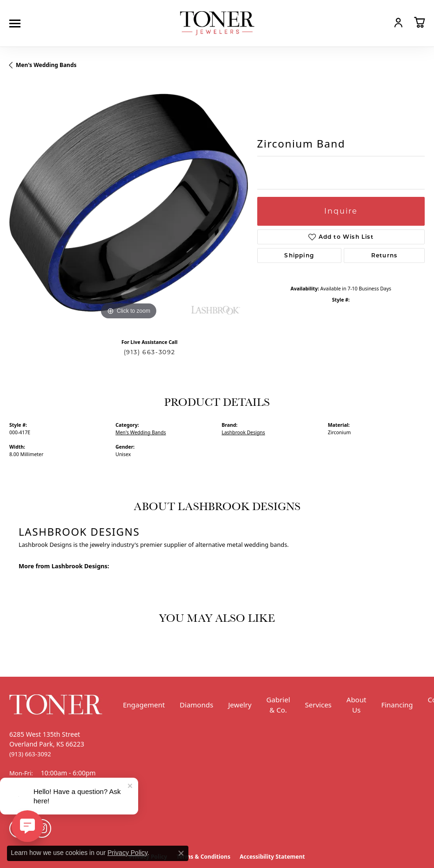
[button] (378, 22)
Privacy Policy (127, 853)
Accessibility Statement (272, 857)
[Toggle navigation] (17, 24)
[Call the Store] (30, 754)
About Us (357, 705)
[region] (129, 203)
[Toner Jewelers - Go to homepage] (217, 24)
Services (318, 705)
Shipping (299, 255)
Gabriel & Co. (278, 705)
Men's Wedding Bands (46, 65)
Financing (397, 705)
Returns (384, 255)
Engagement (144, 705)
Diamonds (196, 705)
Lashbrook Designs (244, 432)
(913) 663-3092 (150, 352)
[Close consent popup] (181, 853)
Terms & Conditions (203, 857)
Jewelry (240, 705)
